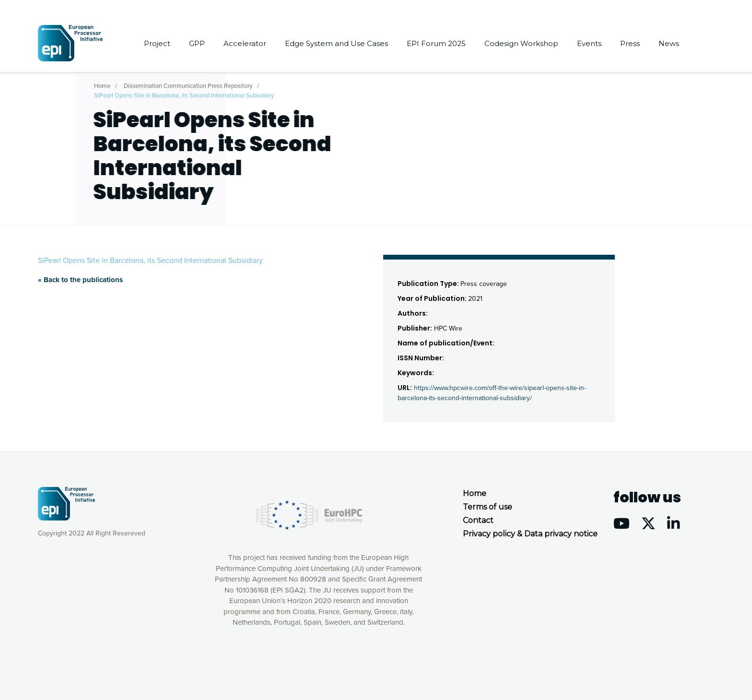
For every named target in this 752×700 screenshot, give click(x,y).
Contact (478, 520)
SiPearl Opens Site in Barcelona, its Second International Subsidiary (184, 94)
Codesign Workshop (521, 43)
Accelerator (245, 43)
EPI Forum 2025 (436, 43)
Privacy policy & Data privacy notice (530, 534)
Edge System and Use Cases (336, 43)
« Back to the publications (80, 280)
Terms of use (488, 507)
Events (589, 43)
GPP (197, 43)
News (669, 43)
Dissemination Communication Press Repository (188, 84)
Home (102, 84)
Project (157, 43)
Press (630, 43)
